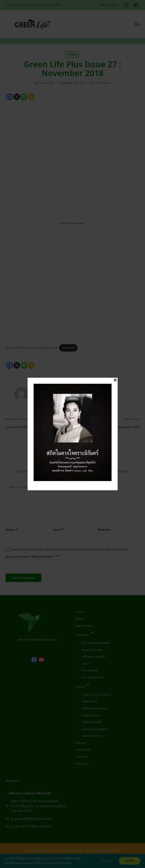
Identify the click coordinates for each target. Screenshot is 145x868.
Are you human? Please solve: (44, 561)
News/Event (84, 626)
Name (12, 530)
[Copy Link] (31, 97)
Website (104, 530)
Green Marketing (94, 708)
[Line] (24, 97)
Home (80, 612)
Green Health (92, 722)
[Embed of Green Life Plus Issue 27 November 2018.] (72, 223)
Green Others (92, 736)
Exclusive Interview (96, 643)
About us (82, 763)
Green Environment (96, 694)
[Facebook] (9, 97)
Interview (85, 635)
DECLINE (106, 861)
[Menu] (137, 24)
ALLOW (130, 861)
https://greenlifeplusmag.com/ (38, 639)
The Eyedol (90, 670)
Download (68, 348)
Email (59, 530)
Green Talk (90, 701)
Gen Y (86, 663)
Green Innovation (95, 729)
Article (83, 687)
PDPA (68, 863)
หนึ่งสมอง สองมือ (93, 656)
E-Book (72, 54)
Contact (81, 756)
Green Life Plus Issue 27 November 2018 (31, 348)
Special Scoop (92, 650)
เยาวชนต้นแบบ (92, 677)
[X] (17, 97)
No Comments (101, 83)
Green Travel (91, 715)
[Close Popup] (115, 380)
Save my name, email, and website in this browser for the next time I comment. (70, 549)
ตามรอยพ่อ (83, 749)
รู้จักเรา (80, 619)
